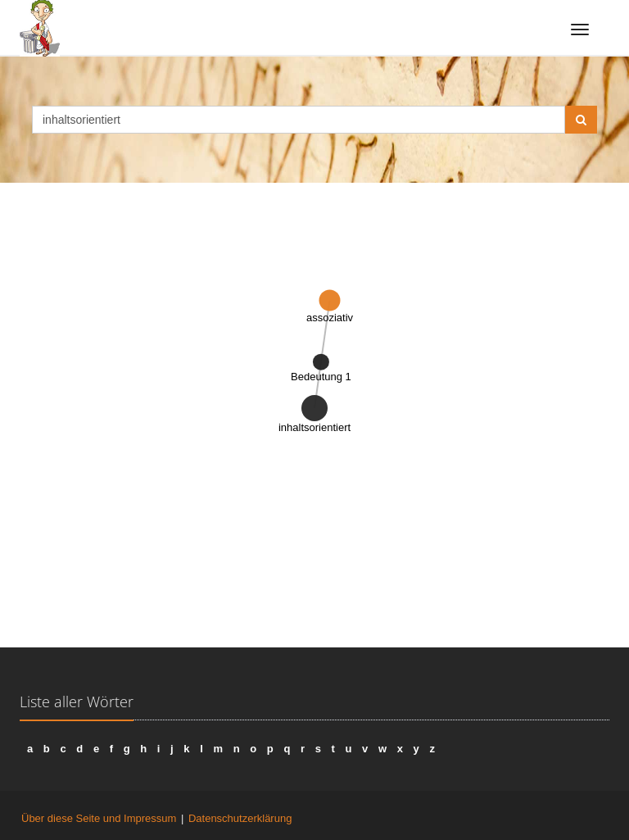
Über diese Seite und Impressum (99, 818)
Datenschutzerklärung (240, 818)
